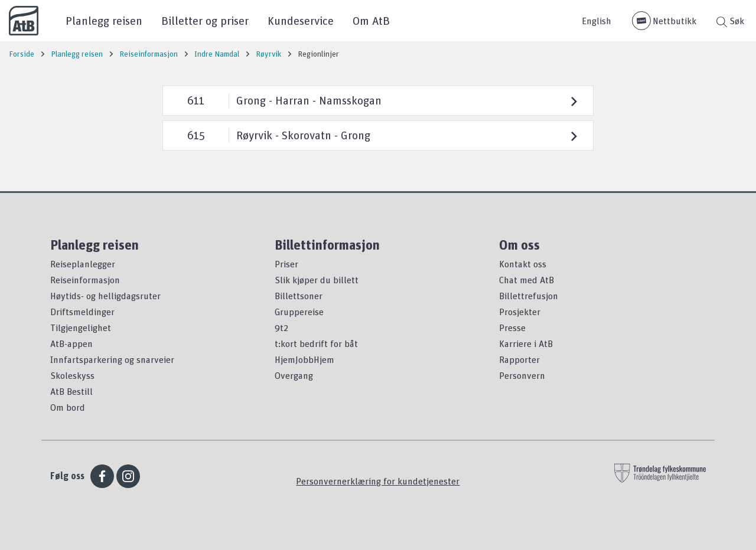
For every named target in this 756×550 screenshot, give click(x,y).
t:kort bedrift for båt (316, 343)
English (597, 21)
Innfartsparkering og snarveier (112, 359)
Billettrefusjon (529, 296)
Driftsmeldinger (82, 312)
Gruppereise (299, 312)
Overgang (294, 375)
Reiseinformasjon (85, 280)
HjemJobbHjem (304, 359)
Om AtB (371, 20)
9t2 (281, 328)
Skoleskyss (72, 375)
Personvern (522, 375)
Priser (286, 264)
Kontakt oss (523, 264)
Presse (512, 328)
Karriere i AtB (526, 343)
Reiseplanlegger (83, 264)
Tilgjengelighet (81, 328)
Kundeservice (301, 20)
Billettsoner (299, 296)
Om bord (68, 407)
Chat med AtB (527, 280)
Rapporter (519, 359)
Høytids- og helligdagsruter (105, 296)
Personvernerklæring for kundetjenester (378, 481)
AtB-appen (71, 343)
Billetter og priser (205, 20)
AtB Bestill (71, 391)
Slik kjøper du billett (317, 280)
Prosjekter (520, 312)
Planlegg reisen (104, 20)
